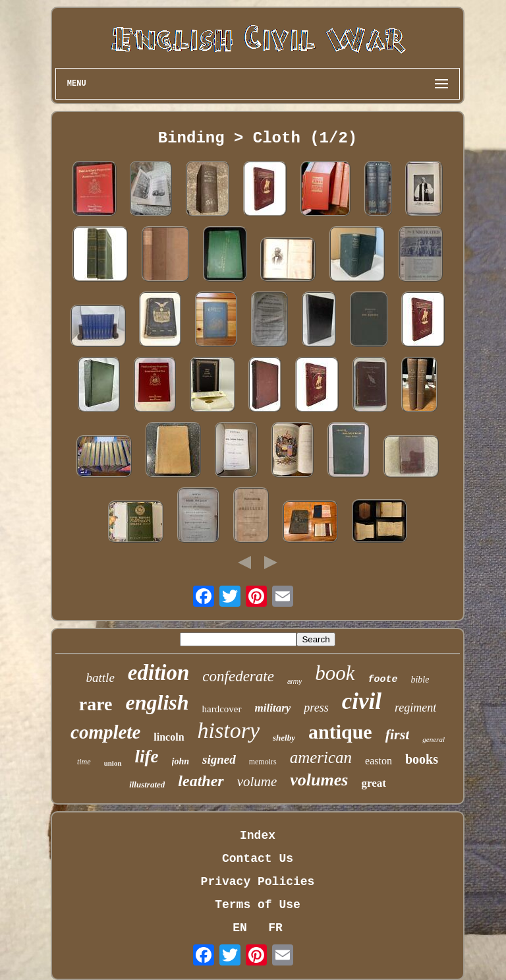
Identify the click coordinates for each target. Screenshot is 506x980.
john (181, 761)
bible (420, 680)
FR (275, 928)
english (157, 702)
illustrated (147, 784)
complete (105, 732)
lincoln (169, 737)
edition (159, 673)
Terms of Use (258, 905)
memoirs (263, 762)
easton (379, 761)
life (147, 756)
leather (201, 781)
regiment (415, 708)
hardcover (222, 709)
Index (258, 836)
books (422, 759)
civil (362, 701)
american (321, 757)
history (229, 730)
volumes (319, 780)
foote (382, 680)
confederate (238, 676)
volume (257, 781)
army (295, 682)
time (84, 762)
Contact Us (258, 859)
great (373, 783)
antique (340, 732)
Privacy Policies (258, 882)
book (335, 673)
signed (219, 759)
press (316, 708)
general (434, 739)
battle (100, 678)
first (398, 734)
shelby (284, 738)
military (273, 708)
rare (96, 704)
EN (240, 928)
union (113, 763)
